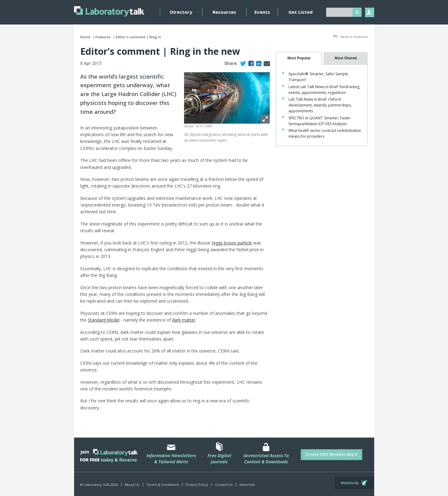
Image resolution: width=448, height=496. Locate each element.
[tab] (299, 58)
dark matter (184, 320)
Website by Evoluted (354, 483)
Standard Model (104, 320)
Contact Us (224, 485)
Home (85, 37)
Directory (181, 12)
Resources (224, 12)
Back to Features (350, 37)
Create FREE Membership (331, 455)
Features (103, 37)
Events (262, 12)
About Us (132, 485)
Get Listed (301, 12)
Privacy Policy (197, 485)
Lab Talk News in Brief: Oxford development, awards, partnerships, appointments (320, 105)
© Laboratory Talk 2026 (99, 485)
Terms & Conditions (162, 485)
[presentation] (299, 58)
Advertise (247, 485)
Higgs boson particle (232, 243)
